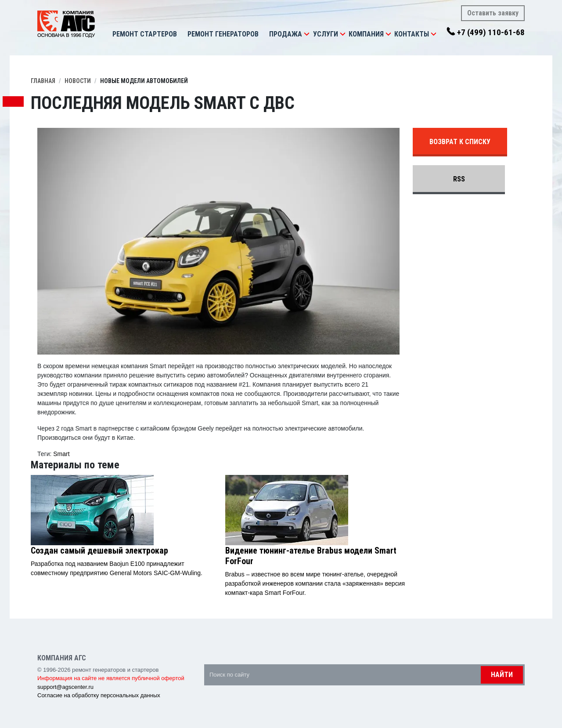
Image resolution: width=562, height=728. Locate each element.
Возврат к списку (460, 142)
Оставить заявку (493, 13)
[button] (306, 34)
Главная (43, 81)
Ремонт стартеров (145, 34)
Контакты (412, 34)
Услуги (326, 34)
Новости (78, 81)
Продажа (286, 34)
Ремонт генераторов (223, 34)
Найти (502, 675)
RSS (459, 179)
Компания (366, 34)
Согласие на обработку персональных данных (99, 695)
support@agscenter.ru (65, 687)
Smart (61, 454)
